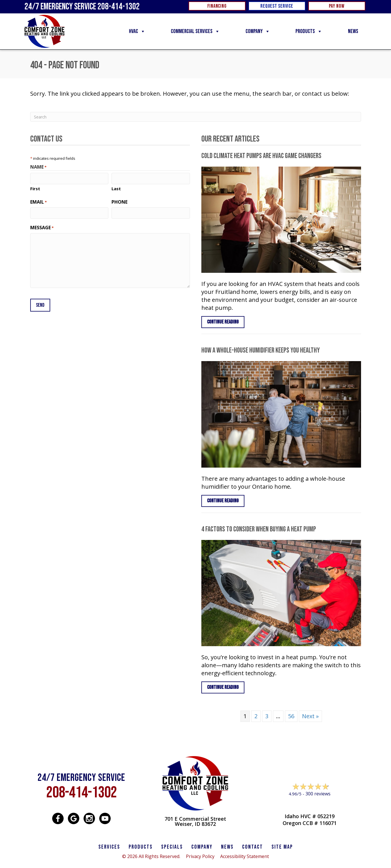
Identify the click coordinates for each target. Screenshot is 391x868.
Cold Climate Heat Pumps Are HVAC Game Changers (261, 156)
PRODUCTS (141, 847)
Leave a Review (309, 805)
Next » (310, 716)
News (353, 31)
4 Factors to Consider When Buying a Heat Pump (259, 529)
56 (291, 716)
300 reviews (318, 794)
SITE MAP (282, 847)
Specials (172, 847)
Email (39, 202)
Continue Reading (223, 322)
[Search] (196, 117)
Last (116, 188)
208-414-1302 (82, 793)
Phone (119, 202)
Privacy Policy (200, 856)
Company (258, 31)
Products (309, 31)
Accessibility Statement (245, 856)
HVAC (137, 31)
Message (42, 227)
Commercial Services (195, 31)
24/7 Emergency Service (82, 7)
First (35, 188)
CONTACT (253, 847)
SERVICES (109, 847)
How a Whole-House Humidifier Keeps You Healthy (261, 350)
